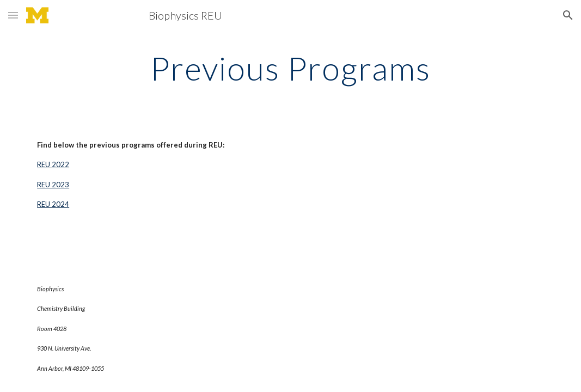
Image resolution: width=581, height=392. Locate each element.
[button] (13, 15)
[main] (290, 68)
